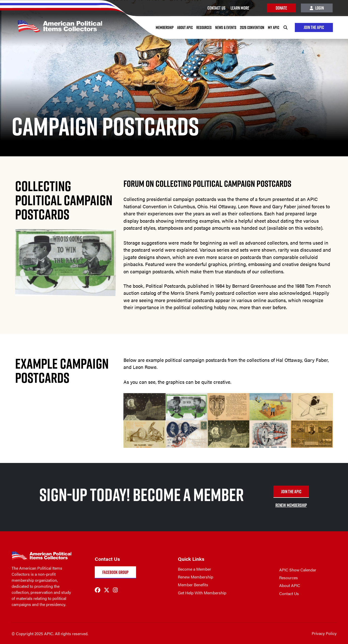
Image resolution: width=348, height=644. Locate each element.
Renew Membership (196, 577)
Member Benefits (193, 585)
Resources (204, 27)
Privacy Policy (324, 633)
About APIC (185, 27)
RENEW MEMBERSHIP (291, 505)
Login (317, 8)
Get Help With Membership (202, 593)
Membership (164, 27)
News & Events (226, 27)
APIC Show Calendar (298, 570)
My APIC (273, 27)
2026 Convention (252, 27)
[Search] (285, 27)
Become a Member (195, 569)
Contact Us (289, 593)
